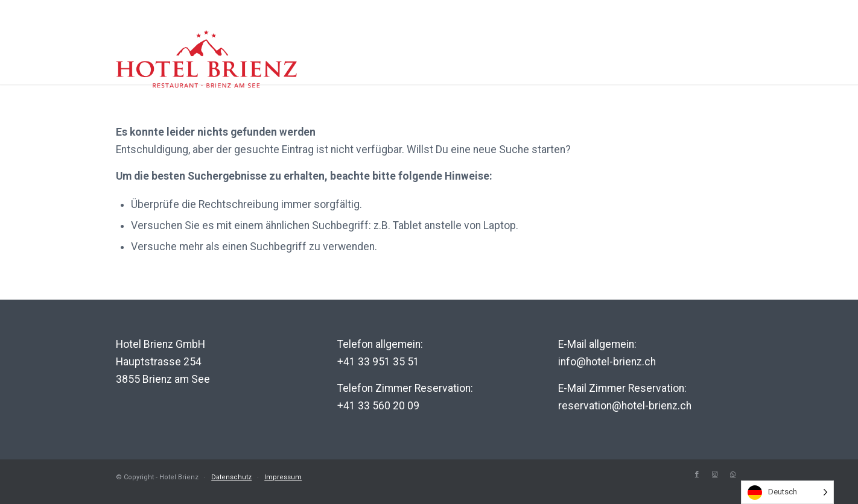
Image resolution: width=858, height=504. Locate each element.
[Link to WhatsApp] (733, 474)
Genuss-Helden (675, 71)
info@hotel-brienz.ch (607, 362)
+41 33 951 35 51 (378, 362)
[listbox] (787, 492)
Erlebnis (503, 71)
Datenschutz (231, 477)
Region (577, 71)
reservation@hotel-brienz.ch (625, 406)
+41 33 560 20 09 (378, 406)
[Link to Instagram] (715, 474)
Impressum (283, 477)
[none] (787, 492)
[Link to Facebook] (697, 474)
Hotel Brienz (413, 71)
